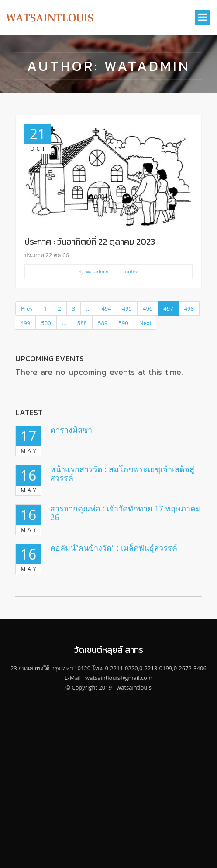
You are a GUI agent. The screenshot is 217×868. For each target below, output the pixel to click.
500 (46, 323)
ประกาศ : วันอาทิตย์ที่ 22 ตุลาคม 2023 (90, 241)
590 (123, 323)
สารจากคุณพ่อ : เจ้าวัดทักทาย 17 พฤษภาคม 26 (126, 513)
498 (189, 308)
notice (132, 271)
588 (82, 323)
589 (103, 323)
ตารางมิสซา (71, 430)
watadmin (97, 271)
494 (106, 308)
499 (25, 323)
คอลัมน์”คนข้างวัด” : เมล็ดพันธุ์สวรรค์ (114, 548)
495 (127, 308)
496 (148, 308)
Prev (27, 308)
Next (146, 323)
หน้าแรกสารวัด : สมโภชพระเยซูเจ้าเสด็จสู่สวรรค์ (122, 473)
